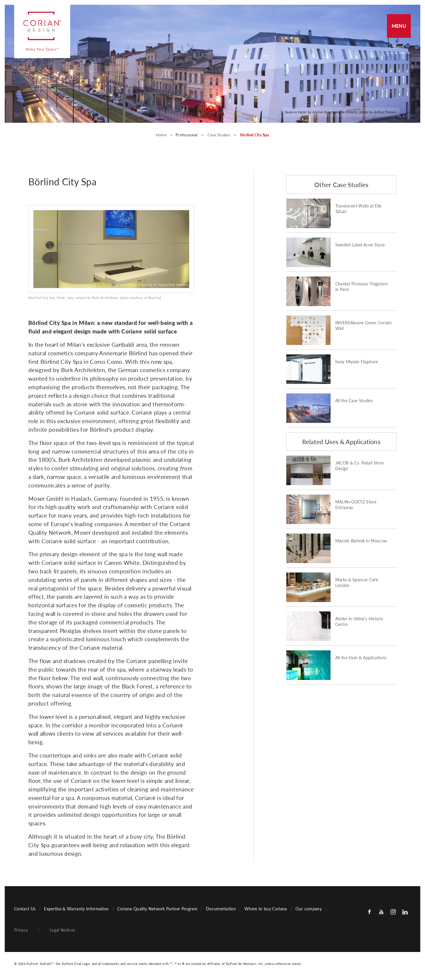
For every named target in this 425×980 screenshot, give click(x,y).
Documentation (221, 909)
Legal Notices (62, 930)
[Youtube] (381, 911)
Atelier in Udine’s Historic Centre (359, 622)
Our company (309, 909)
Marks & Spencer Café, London (357, 583)
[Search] (401, 47)
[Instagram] (393, 911)
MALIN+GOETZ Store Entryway (356, 505)
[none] (402, 47)
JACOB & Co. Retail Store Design (360, 466)
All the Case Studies (354, 401)
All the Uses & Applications (361, 658)
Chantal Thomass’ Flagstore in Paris (361, 287)
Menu (399, 26)
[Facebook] (370, 911)
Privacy (21, 930)
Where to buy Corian (266, 909)
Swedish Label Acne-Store (360, 245)
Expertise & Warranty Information (76, 909)
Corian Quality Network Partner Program (157, 909)
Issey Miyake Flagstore (357, 362)
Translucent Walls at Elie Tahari (358, 209)
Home (162, 135)
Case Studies (219, 135)
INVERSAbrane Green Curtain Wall (363, 326)
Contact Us (25, 909)
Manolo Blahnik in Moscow (361, 541)
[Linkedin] (405, 911)
